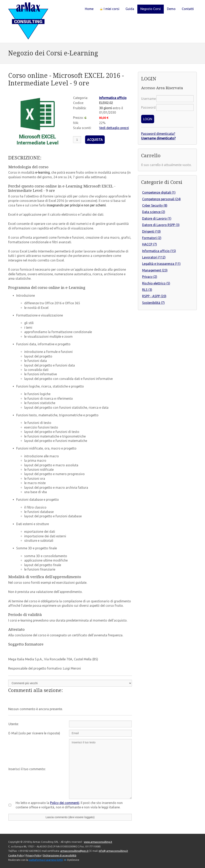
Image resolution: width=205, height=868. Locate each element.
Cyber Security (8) (155, 205)
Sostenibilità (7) (153, 303)
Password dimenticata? (158, 134)
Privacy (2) (150, 277)
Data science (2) (154, 212)
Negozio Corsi (151, 9)
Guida (130, 9)
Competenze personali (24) (161, 199)
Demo (171, 9)
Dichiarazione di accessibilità (60, 855)
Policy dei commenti (65, 803)
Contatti (188, 9)
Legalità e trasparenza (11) (161, 264)
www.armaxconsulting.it (98, 842)
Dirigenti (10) (151, 231)
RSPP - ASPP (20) (154, 296)
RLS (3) (147, 290)
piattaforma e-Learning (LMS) (46, 860)
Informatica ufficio (113, 98)
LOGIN (148, 119)
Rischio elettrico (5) (156, 283)
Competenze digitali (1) (159, 192)
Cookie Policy (16, 855)
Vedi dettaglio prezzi (114, 128)
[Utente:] (100, 724)
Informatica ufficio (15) (159, 251)
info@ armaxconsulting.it (113, 851)
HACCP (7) (150, 244)
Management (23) (155, 270)
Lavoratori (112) (154, 257)
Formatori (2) (152, 238)
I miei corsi (110, 9)
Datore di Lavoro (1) (157, 218)
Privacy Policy (33, 855)
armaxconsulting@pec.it (74, 851)
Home (89, 9)
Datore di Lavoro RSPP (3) (161, 225)
